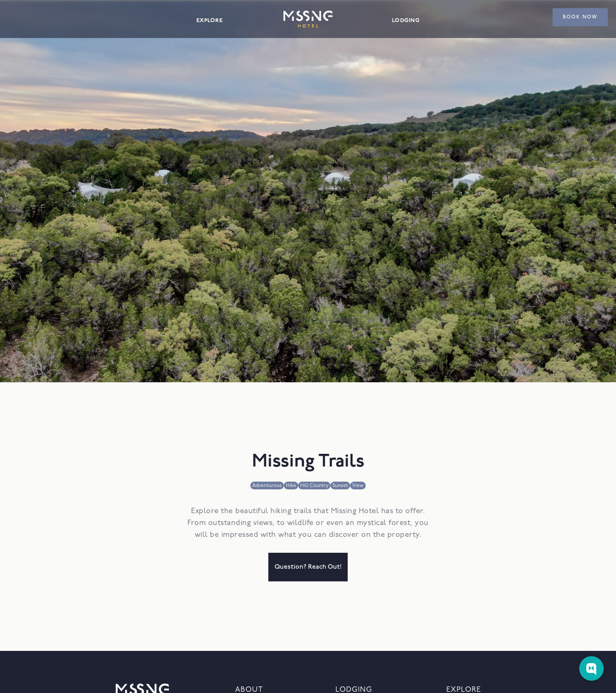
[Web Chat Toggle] (591, 668)
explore (209, 20)
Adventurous (267, 486)
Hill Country (314, 486)
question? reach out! (308, 567)
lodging (406, 20)
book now (580, 17)
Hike (291, 486)
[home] (308, 19)
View (358, 486)
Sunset (340, 486)
